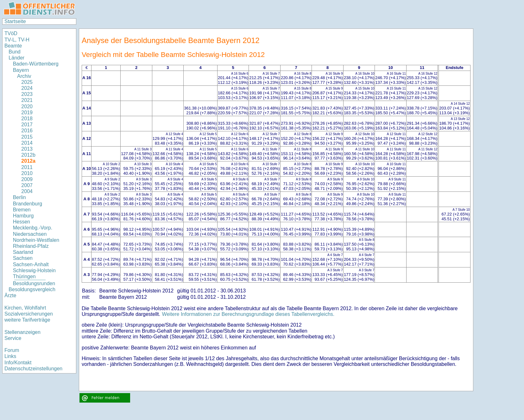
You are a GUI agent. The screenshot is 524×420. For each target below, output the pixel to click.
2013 (27, 149)
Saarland (23, 252)
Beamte (13, 46)
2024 (27, 88)
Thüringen (24, 276)
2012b (28, 155)
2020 (27, 107)
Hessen (22, 222)
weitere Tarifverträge (27, 320)
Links (10, 356)
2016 (27, 131)
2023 (27, 94)
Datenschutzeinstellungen (33, 369)
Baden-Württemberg (36, 64)
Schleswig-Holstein (34, 270)
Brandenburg (28, 204)
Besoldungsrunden (34, 283)
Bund (14, 52)
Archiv (24, 76)
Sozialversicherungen (29, 314)
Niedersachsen (30, 234)
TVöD (11, 33)
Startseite (15, 21)
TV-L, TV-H (17, 40)
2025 (27, 82)
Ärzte (10, 295)
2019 (27, 113)
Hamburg (23, 216)
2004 (27, 191)
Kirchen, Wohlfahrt (25, 308)
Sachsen (23, 258)
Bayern (21, 70)
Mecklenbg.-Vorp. (33, 228)
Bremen (22, 210)
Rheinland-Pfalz (31, 246)
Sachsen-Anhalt (31, 264)
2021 (27, 100)
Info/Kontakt (18, 363)
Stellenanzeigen (22, 332)
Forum (12, 350)
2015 (27, 137)
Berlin (19, 197)
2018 (27, 119)
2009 (27, 179)
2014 (27, 143)
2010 (27, 173)
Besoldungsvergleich (32, 289)
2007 (27, 185)
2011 (27, 167)
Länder (16, 58)
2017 (27, 125)
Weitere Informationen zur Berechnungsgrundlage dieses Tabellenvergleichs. (248, 314)
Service (13, 338)
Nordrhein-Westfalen (36, 240)
